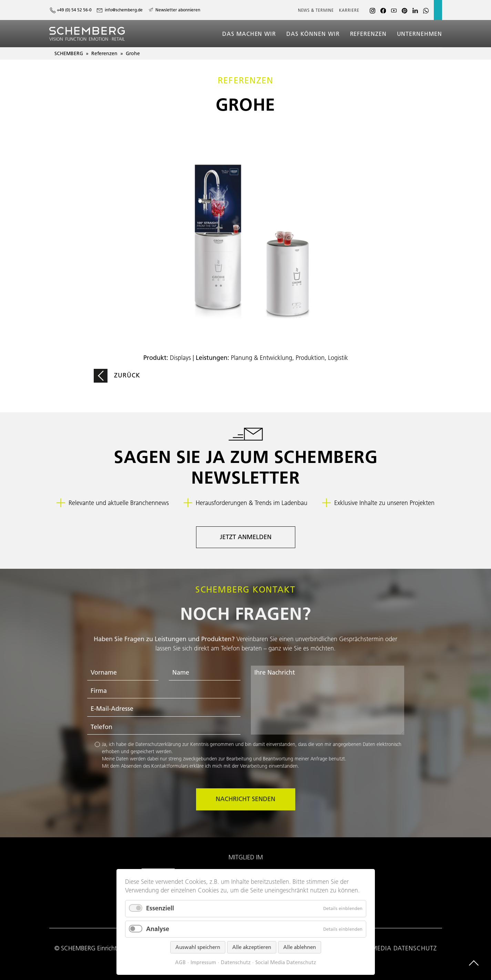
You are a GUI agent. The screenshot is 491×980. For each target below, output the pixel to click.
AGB (180, 963)
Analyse (158, 929)
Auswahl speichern (198, 947)
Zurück (127, 375)
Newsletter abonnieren (178, 10)
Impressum (203, 963)
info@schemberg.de (124, 10)
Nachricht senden (246, 799)
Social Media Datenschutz (286, 963)
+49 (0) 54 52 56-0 (74, 10)
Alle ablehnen (300, 947)
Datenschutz (236, 963)
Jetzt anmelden (246, 537)
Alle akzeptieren (252, 947)
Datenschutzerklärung (158, 744)
